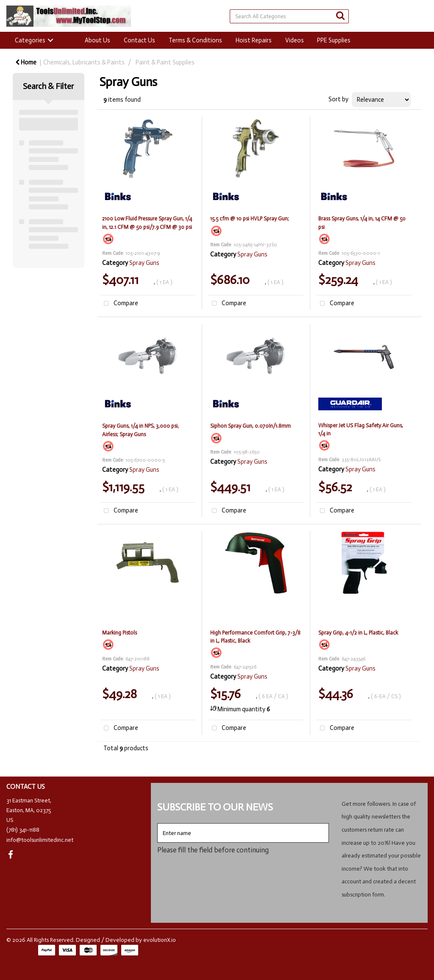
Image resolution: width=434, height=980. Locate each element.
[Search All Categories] (289, 16)
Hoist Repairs (254, 40)
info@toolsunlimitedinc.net (40, 840)
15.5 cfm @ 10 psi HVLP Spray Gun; (250, 219)
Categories (30, 40)
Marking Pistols (120, 633)
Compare (119, 304)
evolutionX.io (160, 940)
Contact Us (139, 40)
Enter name (160, 823)
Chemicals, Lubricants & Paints (84, 62)
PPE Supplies (334, 40)
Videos (295, 40)
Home (26, 62)
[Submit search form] (340, 16)
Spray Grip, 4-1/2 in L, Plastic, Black (358, 633)
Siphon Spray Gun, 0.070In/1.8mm (250, 426)
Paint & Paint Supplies (165, 62)
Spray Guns (144, 263)
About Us (97, 40)
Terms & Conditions (195, 40)
